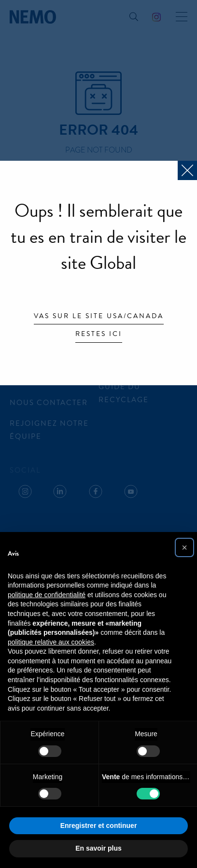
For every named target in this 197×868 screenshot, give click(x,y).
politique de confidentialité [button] (47, 595)
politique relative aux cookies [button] (51, 642)
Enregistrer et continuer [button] (99, 826)
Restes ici (99, 335)
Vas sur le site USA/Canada (99, 317)
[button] (184, 547)
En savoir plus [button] (98, 848)
